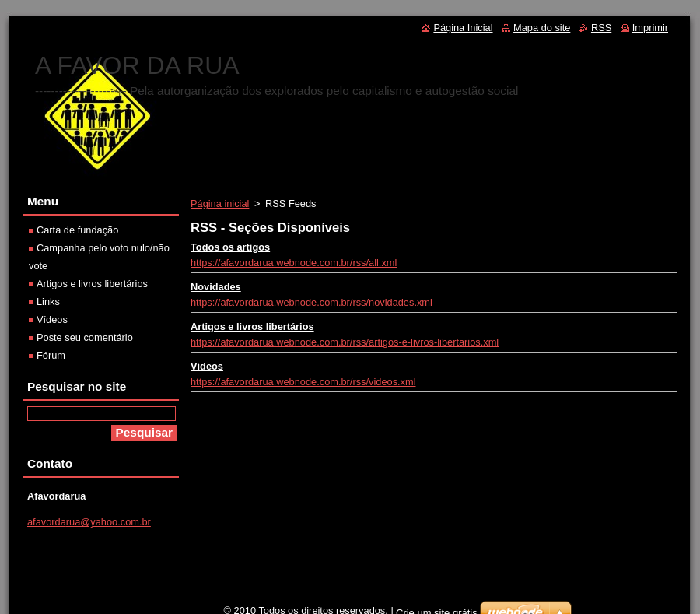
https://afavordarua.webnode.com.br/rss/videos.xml (303, 382)
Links (48, 302)
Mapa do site (542, 28)
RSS (601, 28)
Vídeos (207, 366)
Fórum (51, 355)
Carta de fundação (77, 230)
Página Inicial (463, 28)
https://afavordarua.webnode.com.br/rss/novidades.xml (311, 302)
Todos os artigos (230, 247)
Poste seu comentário (85, 337)
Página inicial (220, 203)
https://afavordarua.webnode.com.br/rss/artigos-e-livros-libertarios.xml (345, 342)
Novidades (216, 287)
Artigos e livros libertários (252, 326)
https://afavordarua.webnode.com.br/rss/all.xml (294, 263)
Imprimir (650, 28)
